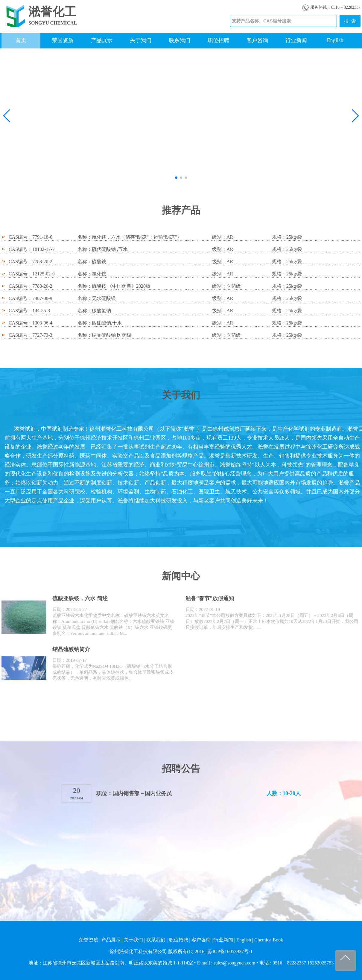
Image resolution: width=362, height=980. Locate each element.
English (335, 40)
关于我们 (141, 40)
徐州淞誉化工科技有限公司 (138, 951)
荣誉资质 (63, 40)
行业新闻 (296, 40)
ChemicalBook (269, 940)
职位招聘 (218, 40)
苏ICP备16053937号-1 (230, 951)
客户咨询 (257, 40)
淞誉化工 (52, 12)
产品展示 (102, 40)
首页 (21, 40)
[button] (7, 116)
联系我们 (180, 40)
